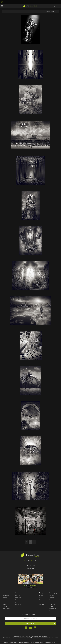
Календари (52, 600)
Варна (34, 561)
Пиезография (52, 604)
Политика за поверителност (25, 643)
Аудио (4, 602)
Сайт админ (6, 643)
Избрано (41, 595)
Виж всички (5, 611)
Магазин (6, 2)
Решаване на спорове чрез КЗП (51, 643)
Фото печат (52, 595)
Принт (11, 2)
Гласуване (41, 602)
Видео (4, 600)
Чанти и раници (6, 609)
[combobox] (51, 11)
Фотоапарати (6, 595)
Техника (17, 600)
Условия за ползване (14, 643)
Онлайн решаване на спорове (37, 643)
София (27, 561)
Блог (15, 2)
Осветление (6, 604)
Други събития (19, 602)
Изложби (18, 595)
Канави (51, 602)
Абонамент (41, 623)
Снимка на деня (43, 600)
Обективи (5, 598)
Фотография (25, 2)
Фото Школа (18, 598)
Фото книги (52, 598)
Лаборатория (52, 609)
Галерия (19, 2)
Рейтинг (41, 598)
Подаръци (52, 606)
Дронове (5, 606)
